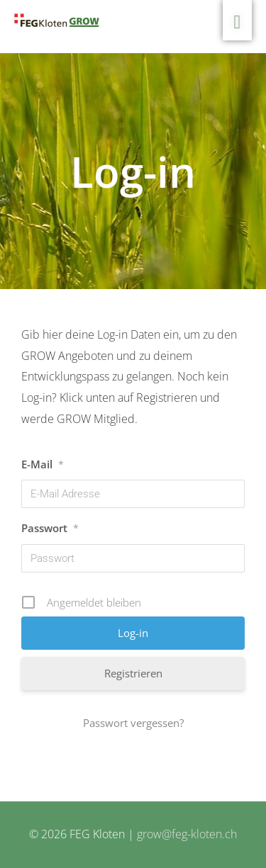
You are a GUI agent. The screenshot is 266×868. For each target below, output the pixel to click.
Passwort (50, 528)
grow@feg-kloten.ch (187, 834)
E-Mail (43, 464)
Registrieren (133, 673)
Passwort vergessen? (133, 723)
